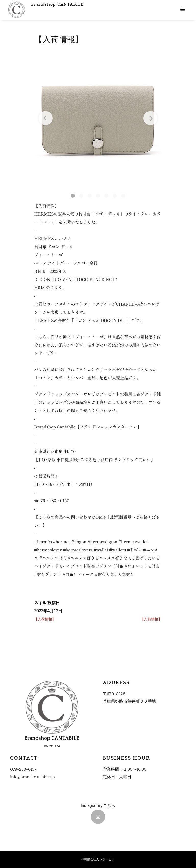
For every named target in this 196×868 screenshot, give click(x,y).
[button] (63, 195)
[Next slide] (146, 122)
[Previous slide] (50, 122)
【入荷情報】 (45, 619)
